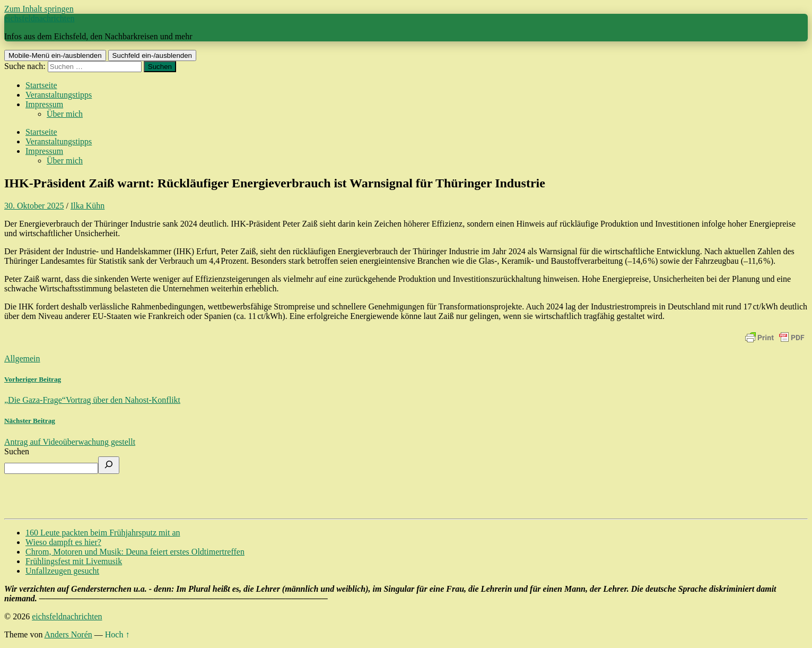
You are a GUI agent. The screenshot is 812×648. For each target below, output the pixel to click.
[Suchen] (109, 465)
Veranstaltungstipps (59, 95)
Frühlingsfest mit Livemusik (74, 561)
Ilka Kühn (88, 206)
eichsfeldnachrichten (39, 18)
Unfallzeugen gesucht (62, 571)
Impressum (44, 104)
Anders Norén (68, 634)
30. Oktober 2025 (34, 206)
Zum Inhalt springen (39, 9)
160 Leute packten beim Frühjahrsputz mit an (103, 533)
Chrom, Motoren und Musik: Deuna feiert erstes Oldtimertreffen (135, 552)
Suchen (17, 451)
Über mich (65, 114)
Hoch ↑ (117, 634)
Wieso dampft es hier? (63, 542)
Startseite (41, 85)
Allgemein (22, 358)
